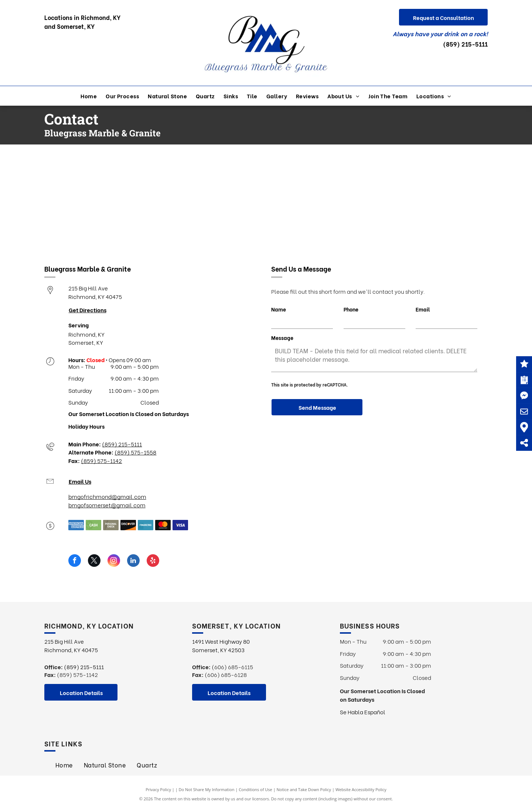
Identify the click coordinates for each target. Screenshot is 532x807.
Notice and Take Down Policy (304, 789)
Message (282, 338)
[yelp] (153, 561)
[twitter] (94, 561)
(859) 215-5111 (465, 44)
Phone (351, 309)
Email (423, 309)
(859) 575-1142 (101, 460)
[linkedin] (133, 561)
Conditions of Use (255, 789)
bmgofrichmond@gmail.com (107, 496)
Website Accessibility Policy (361, 789)
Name (279, 309)
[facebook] (75, 561)
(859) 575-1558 (135, 452)
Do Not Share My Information (207, 789)
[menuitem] (89, 96)
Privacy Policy (158, 789)
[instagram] (114, 561)
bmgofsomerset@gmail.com (107, 505)
